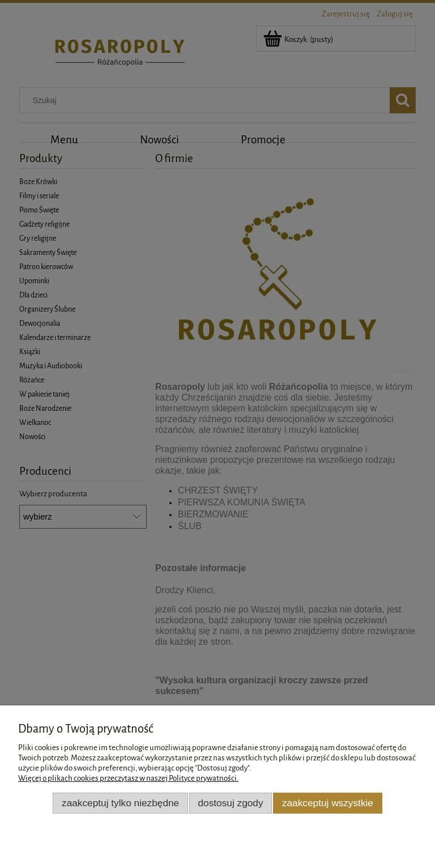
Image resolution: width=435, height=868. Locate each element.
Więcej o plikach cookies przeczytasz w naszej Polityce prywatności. (128, 778)
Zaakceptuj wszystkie (328, 803)
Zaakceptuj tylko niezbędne (120, 803)
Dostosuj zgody (231, 803)
